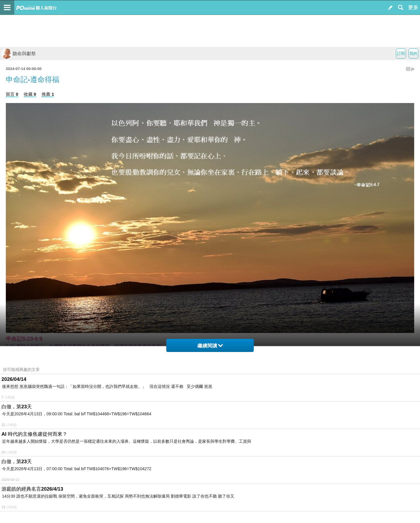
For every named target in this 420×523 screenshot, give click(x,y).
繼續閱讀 (210, 346)
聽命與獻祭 (19, 54)
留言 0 (12, 94)
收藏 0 (30, 94)
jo (413, 69)
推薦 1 (48, 94)
